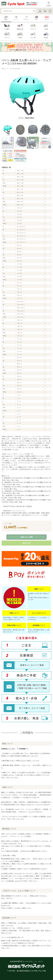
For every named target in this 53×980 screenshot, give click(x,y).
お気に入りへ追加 (27, 537)
